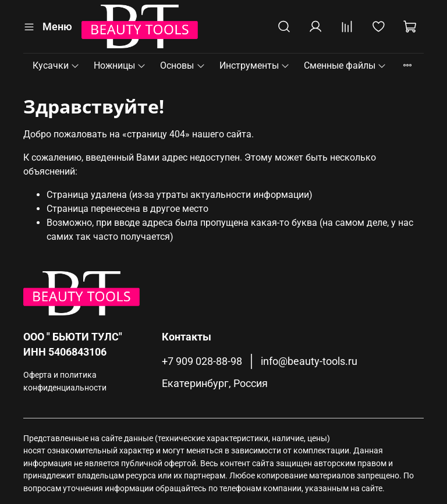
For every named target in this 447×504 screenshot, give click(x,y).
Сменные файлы (345, 65)
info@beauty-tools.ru (309, 361)
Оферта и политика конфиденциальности (65, 381)
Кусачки (56, 65)
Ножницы (120, 65)
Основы (182, 65)
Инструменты (255, 65)
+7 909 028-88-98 (202, 361)
